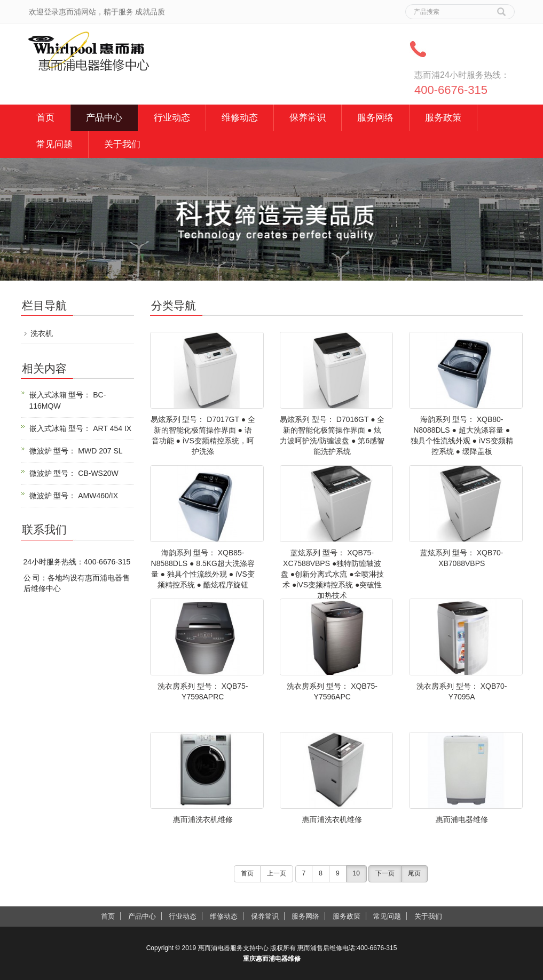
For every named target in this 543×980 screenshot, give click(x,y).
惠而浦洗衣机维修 (203, 819)
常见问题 (54, 144)
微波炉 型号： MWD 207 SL (76, 451)
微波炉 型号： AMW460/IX (74, 496)
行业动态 (172, 118)
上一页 (277, 873)
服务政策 (443, 118)
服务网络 (375, 118)
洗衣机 (42, 333)
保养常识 (308, 118)
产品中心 (104, 118)
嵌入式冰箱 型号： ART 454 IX (81, 428)
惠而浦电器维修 (462, 819)
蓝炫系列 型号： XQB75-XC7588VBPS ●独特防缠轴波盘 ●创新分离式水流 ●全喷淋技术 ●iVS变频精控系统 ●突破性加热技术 (332, 574)
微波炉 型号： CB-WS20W (74, 473)
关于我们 (122, 144)
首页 (45, 118)
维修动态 (240, 118)
